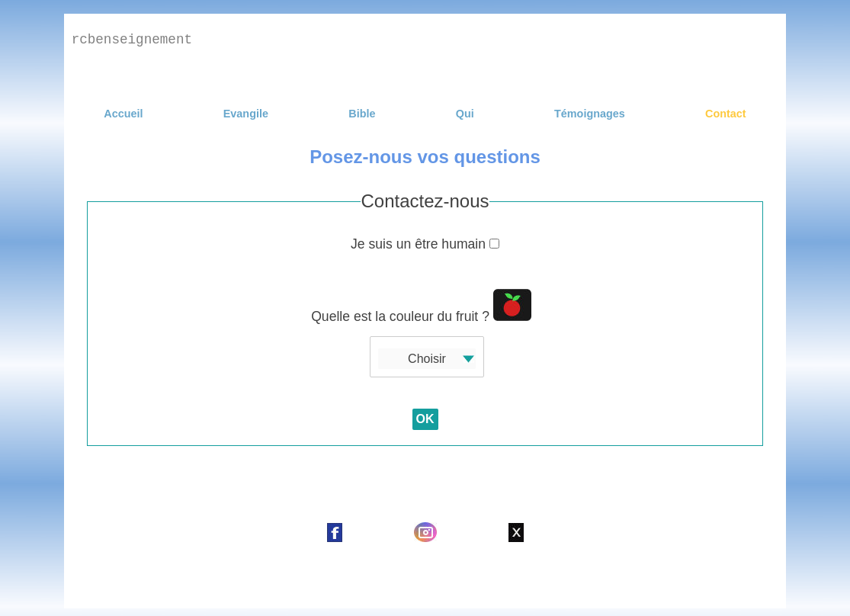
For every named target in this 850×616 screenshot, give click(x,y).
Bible (362, 114)
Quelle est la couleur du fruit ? (421, 306)
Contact (726, 114)
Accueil (123, 114)
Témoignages (590, 114)
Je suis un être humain (425, 244)
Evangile (246, 114)
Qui (465, 114)
